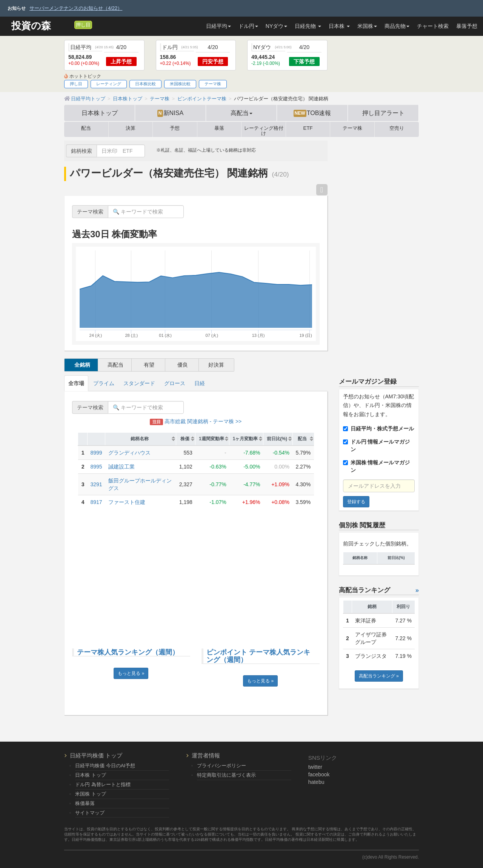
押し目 (83, 25)
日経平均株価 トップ (96, 755)
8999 (96, 453)
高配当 (115, 365)
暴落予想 (467, 26)
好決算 (216, 365)
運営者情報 (206, 755)
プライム (104, 383)
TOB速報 (312, 113)
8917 (96, 502)
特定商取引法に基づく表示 (226, 775)
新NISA (170, 113)
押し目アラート (383, 113)
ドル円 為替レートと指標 (103, 784)
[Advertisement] (196, 573)
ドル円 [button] (248, 26)
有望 (149, 365)
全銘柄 (82, 365)
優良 (183, 365)
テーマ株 (213, 84)
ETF (308, 128)
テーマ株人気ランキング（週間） (128, 652)
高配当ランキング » (379, 676)
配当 (86, 128)
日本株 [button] (339, 26)
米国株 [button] (367, 26)
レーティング (109, 84)
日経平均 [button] (218, 26)
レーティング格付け (264, 129)
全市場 (76, 383)
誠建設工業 (122, 467)
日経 (200, 383)
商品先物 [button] (397, 26)
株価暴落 (85, 803)
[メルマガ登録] (68, 25)
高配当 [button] (241, 113)
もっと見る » (131, 673)
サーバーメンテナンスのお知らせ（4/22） (76, 8)
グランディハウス (129, 453)
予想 (175, 128)
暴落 (219, 128)
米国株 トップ (91, 794)
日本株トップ (100, 113)
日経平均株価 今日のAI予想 (105, 766)
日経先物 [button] (308, 26)
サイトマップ (90, 813)
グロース (175, 383)
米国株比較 (180, 84)
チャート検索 (433, 26)
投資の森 (31, 26)
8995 (96, 467)
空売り (397, 128)
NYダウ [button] (276, 26)
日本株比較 (145, 84)
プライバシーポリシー (222, 766)
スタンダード (139, 383)
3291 (96, 484)
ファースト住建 (127, 502)
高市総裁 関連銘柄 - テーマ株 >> (196, 421)
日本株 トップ (91, 775)
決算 (131, 128)
